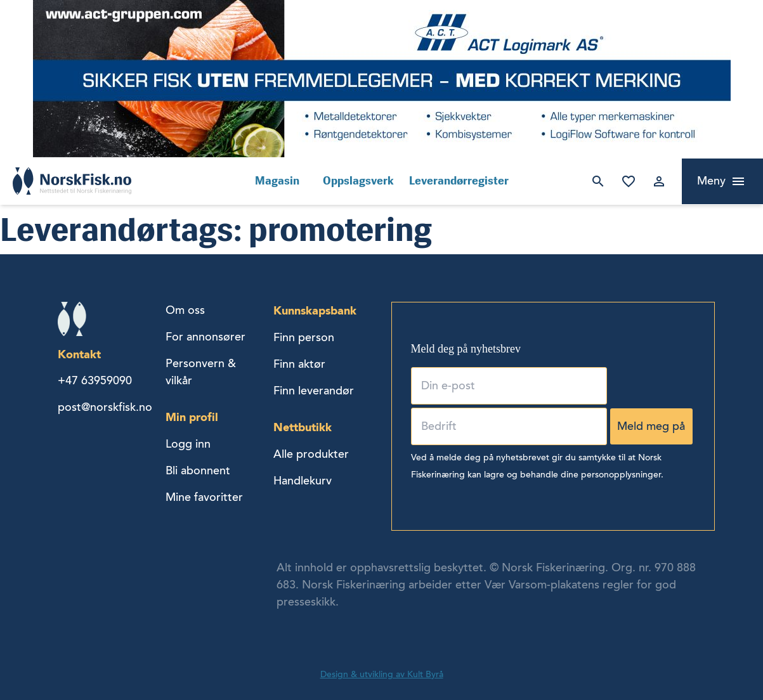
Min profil (192, 417)
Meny (711, 181)
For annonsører (205, 337)
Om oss (185, 310)
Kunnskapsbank (315, 310)
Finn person (304, 337)
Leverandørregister (459, 181)
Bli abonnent (198, 470)
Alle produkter (311, 454)
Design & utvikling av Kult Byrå (382, 674)
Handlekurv (303, 481)
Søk (598, 181)
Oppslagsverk (358, 181)
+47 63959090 (95, 380)
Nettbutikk (303, 427)
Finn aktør (299, 364)
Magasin (277, 181)
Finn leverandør (314, 391)
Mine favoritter (629, 181)
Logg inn (659, 181)
